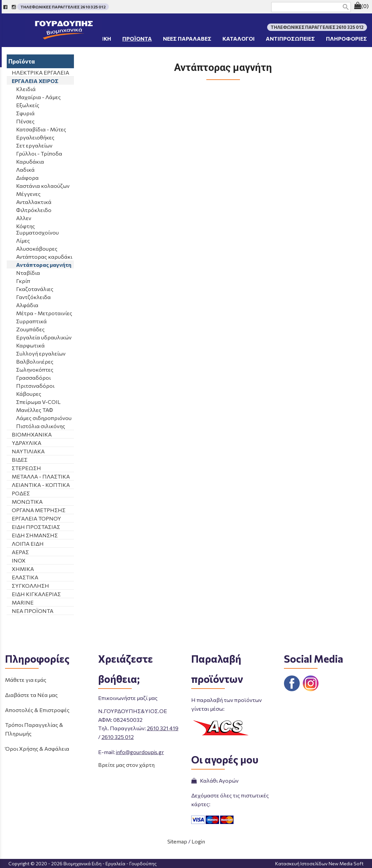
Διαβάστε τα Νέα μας (31, 695)
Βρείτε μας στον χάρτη (126, 765)
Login (198, 841)
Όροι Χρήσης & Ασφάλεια (37, 749)
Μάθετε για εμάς (26, 680)
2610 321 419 (163, 728)
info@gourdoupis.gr (140, 752)
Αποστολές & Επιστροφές (37, 710)
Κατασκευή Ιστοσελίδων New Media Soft (319, 863)
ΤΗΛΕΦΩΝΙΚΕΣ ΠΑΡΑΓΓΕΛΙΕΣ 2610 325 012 (63, 7)
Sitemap (177, 841)
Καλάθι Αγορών (215, 780)
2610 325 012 (118, 737)
